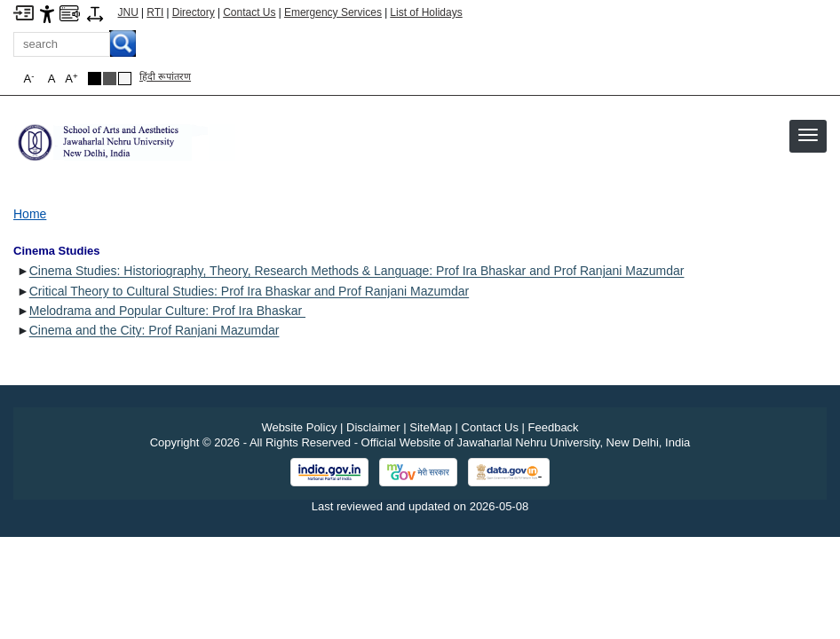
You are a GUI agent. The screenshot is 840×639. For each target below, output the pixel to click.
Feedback (554, 427)
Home (30, 214)
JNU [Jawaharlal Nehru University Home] (128, 12)
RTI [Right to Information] (155, 12)
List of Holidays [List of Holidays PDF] (426, 12)
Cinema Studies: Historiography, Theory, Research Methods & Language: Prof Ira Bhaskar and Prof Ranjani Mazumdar (357, 271)
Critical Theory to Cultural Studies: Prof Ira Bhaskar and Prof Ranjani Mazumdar (249, 291)
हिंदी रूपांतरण (165, 76)
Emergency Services (333, 12)
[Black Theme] (95, 79)
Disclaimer (373, 427)
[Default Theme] (125, 79)
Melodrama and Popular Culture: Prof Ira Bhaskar (167, 311)
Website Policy (299, 427)
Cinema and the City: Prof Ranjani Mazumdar (155, 330)
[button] (808, 135)
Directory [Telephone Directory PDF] (194, 12)
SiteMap (431, 427)
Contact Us (249, 12)
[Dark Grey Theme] (110, 79)
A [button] (71, 79)
